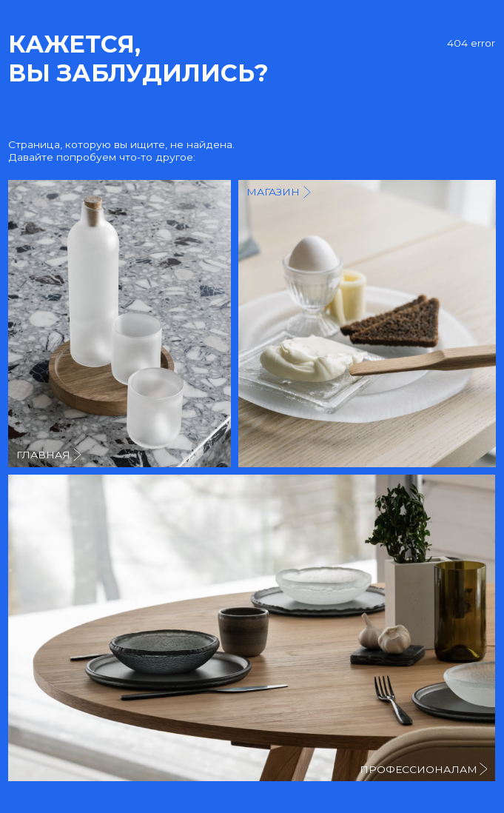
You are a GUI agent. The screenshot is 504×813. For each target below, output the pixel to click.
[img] (367, 323)
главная (43, 455)
